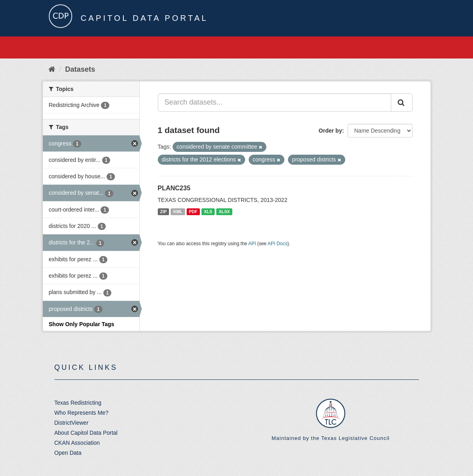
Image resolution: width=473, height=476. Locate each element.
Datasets (80, 69)
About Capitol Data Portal (86, 433)
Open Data (68, 453)
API (252, 244)
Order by (330, 131)
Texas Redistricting (78, 403)
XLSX (224, 212)
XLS (208, 212)
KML (178, 212)
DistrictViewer (71, 423)
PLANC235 (174, 188)
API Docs (278, 244)
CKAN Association (77, 443)
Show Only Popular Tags (82, 324)
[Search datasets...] (275, 103)
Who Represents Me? (82, 413)
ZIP (163, 212)
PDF (193, 212)
